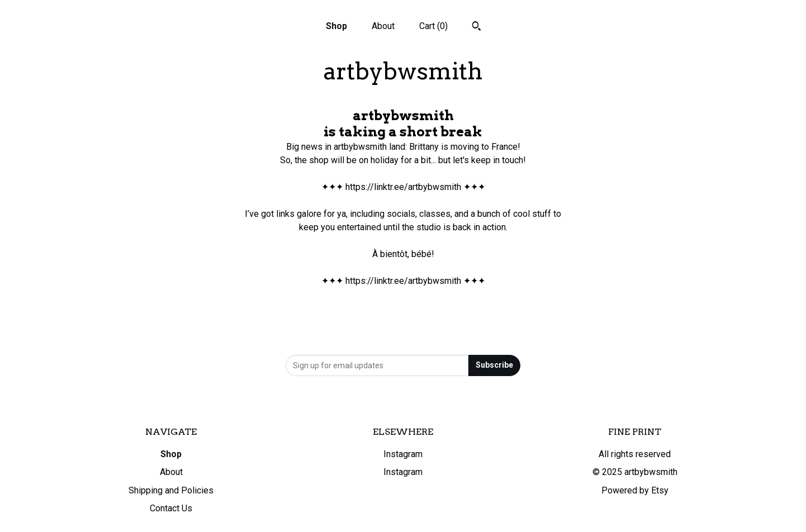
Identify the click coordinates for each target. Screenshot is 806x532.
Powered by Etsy (635, 490)
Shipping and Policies (171, 490)
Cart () (433, 26)
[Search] (477, 27)
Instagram (403, 454)
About (383, 26)
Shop (336, 26)
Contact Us (171, 508)
